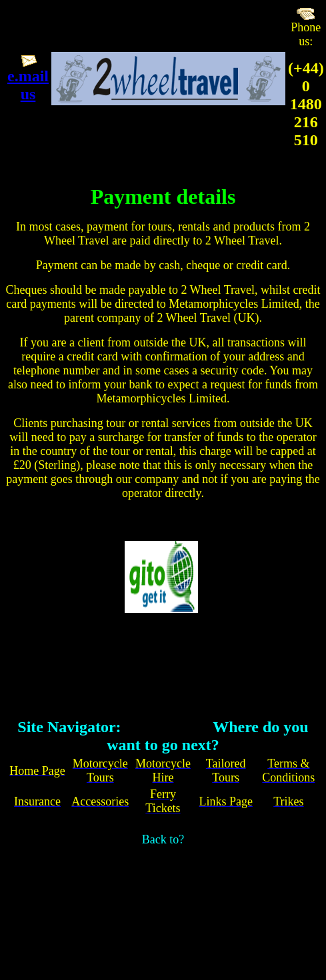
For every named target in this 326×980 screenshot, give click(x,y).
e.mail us (28, 85)
